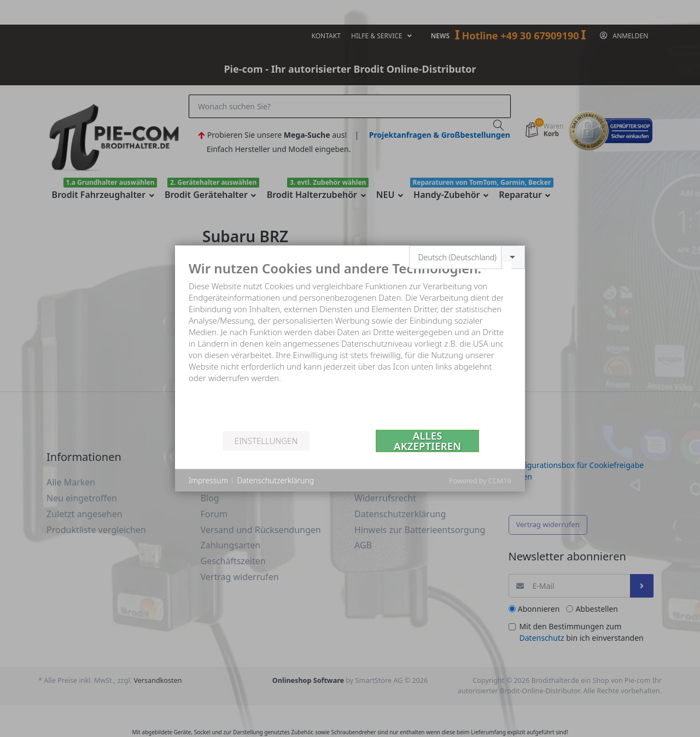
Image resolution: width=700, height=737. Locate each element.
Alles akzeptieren (427, 441)
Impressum (208, 480)
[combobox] (467, 257)
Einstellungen (266, 441)
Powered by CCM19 (480, 481)
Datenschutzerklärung (275, 480)
